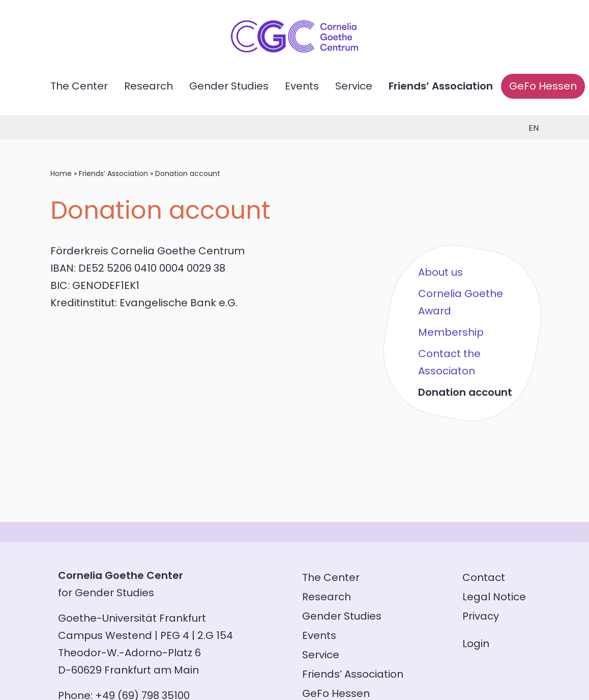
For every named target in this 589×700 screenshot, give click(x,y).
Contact (484, 577)
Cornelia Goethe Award (461, 302)
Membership (451, 332)
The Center (79, 86)
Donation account (465, 392)
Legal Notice (494, 597)
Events (302, 86)
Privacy (481, 616)
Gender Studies (229, 86)
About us (440, 272)
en (534, 128)
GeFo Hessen (543, 86)
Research (149, 86)
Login (476, 644)
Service (354, 86)
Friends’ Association (441, 86)
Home (61, 173)
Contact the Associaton (449, 362)
